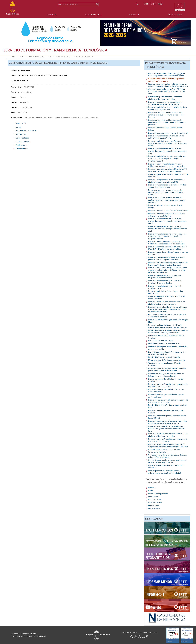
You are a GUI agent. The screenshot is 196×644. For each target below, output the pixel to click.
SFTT (21, 56)
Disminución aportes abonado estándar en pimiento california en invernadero (165, 98)
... (50, 56)
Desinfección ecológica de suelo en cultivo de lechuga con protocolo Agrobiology (166, 375)
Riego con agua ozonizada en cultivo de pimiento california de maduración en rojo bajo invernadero (168, 85)
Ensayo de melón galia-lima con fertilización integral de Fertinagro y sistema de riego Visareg (167, 326)
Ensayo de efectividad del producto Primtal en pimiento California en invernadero (167, 303)
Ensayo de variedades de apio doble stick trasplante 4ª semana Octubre (165, 282)
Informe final (21, 134)
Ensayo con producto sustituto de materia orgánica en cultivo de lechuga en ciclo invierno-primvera (167, 200)
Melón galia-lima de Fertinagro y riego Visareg (166, 360)
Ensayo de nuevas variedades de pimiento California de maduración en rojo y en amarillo (166, 165)
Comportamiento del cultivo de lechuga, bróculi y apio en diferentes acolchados (168, 456)
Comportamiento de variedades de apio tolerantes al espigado (164, 451)
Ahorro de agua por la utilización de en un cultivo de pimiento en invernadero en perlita (167, 74)
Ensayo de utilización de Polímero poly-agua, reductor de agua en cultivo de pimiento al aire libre (167, 429)
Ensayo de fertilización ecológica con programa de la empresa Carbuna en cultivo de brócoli (168, 264)
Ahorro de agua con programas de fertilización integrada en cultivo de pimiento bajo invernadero (168, 445)
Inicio (14, 56)
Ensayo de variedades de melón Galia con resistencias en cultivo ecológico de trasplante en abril (168, 151)
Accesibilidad (126, 633)
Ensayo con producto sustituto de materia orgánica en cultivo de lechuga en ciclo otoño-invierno (166, 115)
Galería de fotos (22, 138)
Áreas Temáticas (175, 15)
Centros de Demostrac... (36, 56)
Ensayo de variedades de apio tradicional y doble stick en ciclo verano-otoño (168, 108)
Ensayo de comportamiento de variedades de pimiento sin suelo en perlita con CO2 (166, 181)
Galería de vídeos (23, 141)
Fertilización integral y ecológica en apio (164, 357)
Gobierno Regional (93, 15)
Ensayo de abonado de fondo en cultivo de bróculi (168, 133)
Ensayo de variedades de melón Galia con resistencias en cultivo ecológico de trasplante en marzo (168, 143)
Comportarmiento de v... (85, 56)
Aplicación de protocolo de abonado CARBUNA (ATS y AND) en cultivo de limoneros (167, 370)
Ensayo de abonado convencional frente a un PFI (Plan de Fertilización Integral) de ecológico (167, 170)
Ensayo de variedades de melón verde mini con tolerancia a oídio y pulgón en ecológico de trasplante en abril (167, 159)
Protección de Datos (150, 633)
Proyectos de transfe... (64, 56)
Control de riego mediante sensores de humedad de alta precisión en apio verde (168, 461)
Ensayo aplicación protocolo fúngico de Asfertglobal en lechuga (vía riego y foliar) (165, 472)
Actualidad (134, 15)
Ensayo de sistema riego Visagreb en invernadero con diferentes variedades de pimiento (168, 422)
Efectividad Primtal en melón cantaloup (164, 344)
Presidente (52, 15)
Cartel (18, 127)
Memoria (21, 123)
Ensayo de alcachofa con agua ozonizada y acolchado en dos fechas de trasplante (165, 103)
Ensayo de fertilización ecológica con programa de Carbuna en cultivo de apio (168, 401)
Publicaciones (22, 145)
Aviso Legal (137, 633)
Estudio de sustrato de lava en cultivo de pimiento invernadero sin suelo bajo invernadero (168, 331)
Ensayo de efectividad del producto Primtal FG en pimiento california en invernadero (168, 435)
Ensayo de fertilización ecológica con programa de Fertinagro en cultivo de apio (168, 385)
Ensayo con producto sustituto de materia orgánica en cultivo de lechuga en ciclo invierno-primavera (167, 122)
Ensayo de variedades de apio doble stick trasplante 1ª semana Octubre (165, 277)
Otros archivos (22, 149)
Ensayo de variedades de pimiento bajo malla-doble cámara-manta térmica (167, 137)
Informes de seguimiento (26, 130)
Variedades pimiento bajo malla (161, 341)
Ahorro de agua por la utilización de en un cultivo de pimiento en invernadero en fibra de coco (167, 91)
